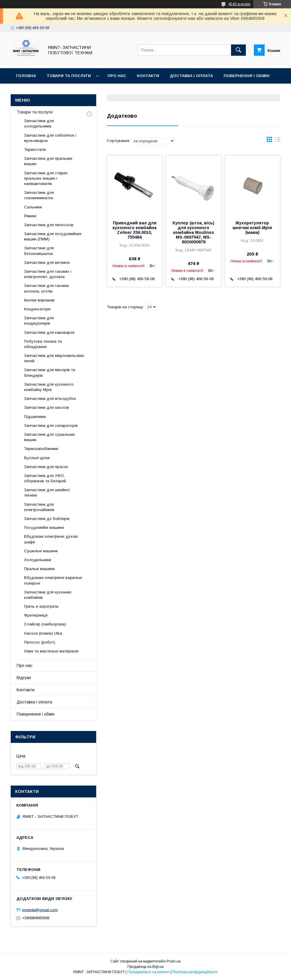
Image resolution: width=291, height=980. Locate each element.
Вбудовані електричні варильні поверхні (53, 580)
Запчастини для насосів (46, 407)
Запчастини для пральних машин (48, 161)
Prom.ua (174, 961)
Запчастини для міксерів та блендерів (50, 372)
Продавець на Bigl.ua (145, 967)
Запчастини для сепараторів (51, 426)
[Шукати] (238, 50)
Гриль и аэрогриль (41, 606)
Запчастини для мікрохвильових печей (54, 358)
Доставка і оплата (191, 76)
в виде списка (278, 141)
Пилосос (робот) (40, 642)
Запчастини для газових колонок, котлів (47, 288)
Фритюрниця (36, 615)
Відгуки (24, 91)
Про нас (117, 76)
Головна (26, 76)
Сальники (33, 207)
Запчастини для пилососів (49, 225)
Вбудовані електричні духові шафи (51, 539)
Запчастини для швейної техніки (47, 493)
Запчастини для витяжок (47, 262)
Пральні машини (39, 569)
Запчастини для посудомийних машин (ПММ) (53, 236)
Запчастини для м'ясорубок (50, 399)
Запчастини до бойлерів (47, 519)
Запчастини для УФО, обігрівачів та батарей (45, 478)
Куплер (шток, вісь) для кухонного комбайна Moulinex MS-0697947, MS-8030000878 (193, 232)
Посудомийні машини (44, 527)
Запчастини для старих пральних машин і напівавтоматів (46, 178)
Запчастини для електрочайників (39, 507)
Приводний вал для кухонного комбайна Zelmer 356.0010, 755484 (135, 230)
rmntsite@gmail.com (40, 910)
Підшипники (35, 417)
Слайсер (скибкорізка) (45, 624)
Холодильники (38, 560)
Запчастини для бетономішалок (39, 251)
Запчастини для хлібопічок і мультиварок (50, 138)
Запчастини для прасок (46, 467)
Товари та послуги (69, 76)
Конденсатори (37, 309)
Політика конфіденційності (195, 972)
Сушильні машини (41, 551)
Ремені (30, 216)
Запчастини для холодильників (39, 123)
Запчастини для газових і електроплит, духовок (48, 274)
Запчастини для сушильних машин (50, 437)
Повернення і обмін (247, 76)
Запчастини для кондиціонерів (39, 321)
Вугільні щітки (37, 458)
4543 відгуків (239, 4)
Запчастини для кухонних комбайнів (48, 595)
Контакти (148, 76)
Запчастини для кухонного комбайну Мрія (49, 387)
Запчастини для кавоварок (49, 332)
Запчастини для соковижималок (39, 195)
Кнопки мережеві (39, 300)
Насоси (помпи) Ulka (43, 633)
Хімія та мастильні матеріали (51, 651)
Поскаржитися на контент (149, 972)
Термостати (35, 150)
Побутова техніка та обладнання (43, 344)
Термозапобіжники (41, 449)
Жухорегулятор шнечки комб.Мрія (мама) (252, 228)
